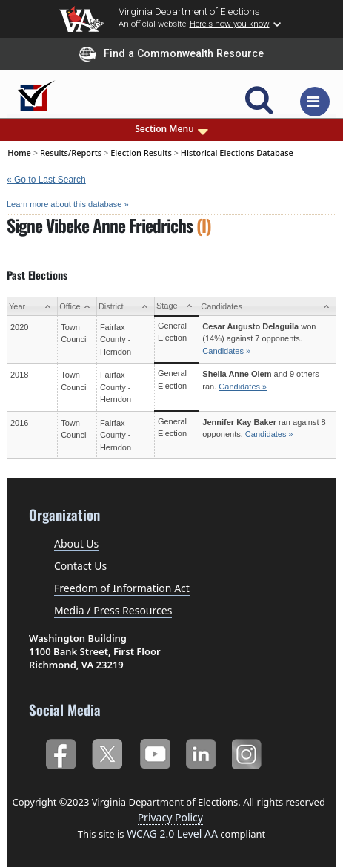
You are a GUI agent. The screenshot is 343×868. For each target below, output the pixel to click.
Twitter (107, 752)
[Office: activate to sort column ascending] (77, 307)
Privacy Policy (170, 817)
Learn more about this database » (68, 204)
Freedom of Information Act (122, 588)
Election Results (141, 152)
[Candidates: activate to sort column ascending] (268, 307)
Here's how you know (230, 24)
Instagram (249, 752)
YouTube (154, 752)
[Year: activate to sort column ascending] (33, 307)
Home (19, 152)
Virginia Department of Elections (189, 11)
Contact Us (80, 566)
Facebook (60, 752)
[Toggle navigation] (315, 102)
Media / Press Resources (113, 610)
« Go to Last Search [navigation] (46, 180)
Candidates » (226, 351)
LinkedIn (201, 752)
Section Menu (171, 129)
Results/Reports (71, 152)
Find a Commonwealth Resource (171, 54)
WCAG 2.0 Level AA (171, 834)
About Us (76, 543)
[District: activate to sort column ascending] (125, 307)
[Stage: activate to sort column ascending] (176, 307)
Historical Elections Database (237, 152)
